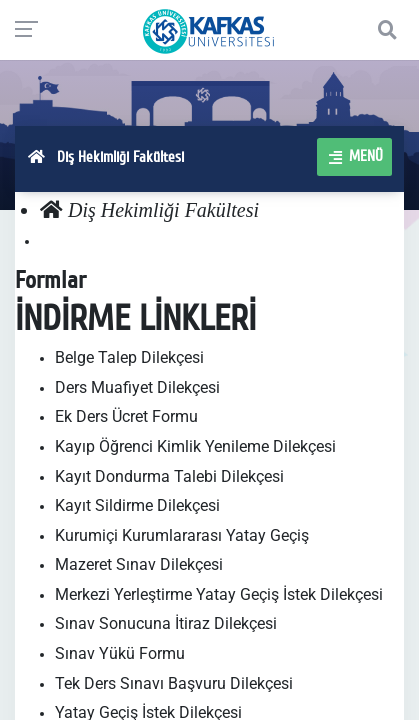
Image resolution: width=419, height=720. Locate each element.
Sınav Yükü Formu (120, 653)
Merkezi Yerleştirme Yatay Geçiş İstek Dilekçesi (219, 594)
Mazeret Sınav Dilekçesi (139, 564)
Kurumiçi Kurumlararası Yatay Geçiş (182, 535)
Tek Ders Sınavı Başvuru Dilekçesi (174, 683)
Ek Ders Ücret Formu (126, 416)
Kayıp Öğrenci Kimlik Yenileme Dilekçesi (195, 446)
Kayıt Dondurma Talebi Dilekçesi (169, 476)
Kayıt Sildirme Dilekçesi (137, 505)
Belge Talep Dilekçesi (129, 357)
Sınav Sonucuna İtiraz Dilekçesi (166, 623)
